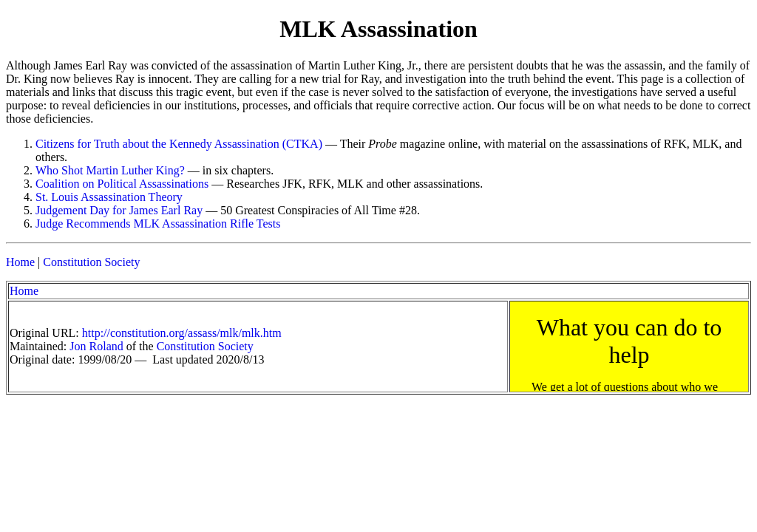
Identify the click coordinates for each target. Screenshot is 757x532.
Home (20, 262)
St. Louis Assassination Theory (109, 197)
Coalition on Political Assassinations (122, 184)
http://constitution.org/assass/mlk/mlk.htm (182, 333)
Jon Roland (96, 346)
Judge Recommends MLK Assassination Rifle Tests (158, 224)
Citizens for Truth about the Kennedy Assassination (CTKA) (179, 144)
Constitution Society (91, 262)
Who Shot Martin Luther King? (110, 170)
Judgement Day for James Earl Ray (119, 210)
